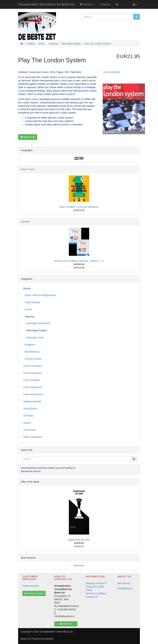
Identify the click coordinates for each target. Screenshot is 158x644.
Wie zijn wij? (124, 583)
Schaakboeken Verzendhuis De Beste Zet (46, 4)
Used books (30, 430)
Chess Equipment (33, 373)
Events (28, 309)
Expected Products (33, 394)
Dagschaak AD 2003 (79, 540)
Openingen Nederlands (37, 323)
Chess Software (32, 380)
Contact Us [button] (66, 624)
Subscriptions (30, 409)
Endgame (29, 345)
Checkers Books (33, 359)
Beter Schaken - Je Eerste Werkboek (79, 207)
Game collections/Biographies (40, 295)
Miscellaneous (32, 352)
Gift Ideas (28, 416)
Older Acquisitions (33, 437)
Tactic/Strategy (32, 302)
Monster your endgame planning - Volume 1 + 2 (79, 261)
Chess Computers (33, 366)
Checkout (105, 4)
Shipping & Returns (96, 583)
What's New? (28, 169)
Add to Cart (28, 137)
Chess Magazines (33, 387)
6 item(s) (87, 4)
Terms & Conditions (96, 593)
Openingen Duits (33, 337)
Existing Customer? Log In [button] (35, 593)
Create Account (30, 586)
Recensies (79, 566)
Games (27, 423)
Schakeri (49, 639)
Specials (25, 222)
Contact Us (92, 597)
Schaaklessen (125, 588)
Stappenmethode (32, 401)
